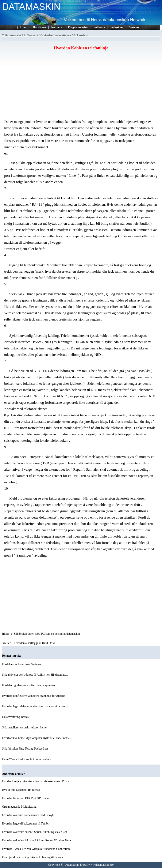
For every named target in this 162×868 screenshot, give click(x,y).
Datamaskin (13, 35)
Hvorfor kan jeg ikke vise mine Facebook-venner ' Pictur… (37, 781)
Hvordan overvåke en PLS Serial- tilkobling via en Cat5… (37, 832)
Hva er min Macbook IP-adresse (22, 790)
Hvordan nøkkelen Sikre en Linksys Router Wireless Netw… (38, 840)
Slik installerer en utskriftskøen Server (25, 727)
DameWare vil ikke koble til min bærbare (27, 759)
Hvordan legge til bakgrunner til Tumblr (26, 824)
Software (99, 27)
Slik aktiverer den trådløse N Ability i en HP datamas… (35, 675)
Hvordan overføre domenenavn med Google (29, 815)
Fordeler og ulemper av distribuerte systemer (29, 685)
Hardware (39, 27)
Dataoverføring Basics (16, 717)
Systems (134, 27)
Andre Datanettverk (58, 35)
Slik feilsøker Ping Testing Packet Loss (26, 749)
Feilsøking (117, 27)
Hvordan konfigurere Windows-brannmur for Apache (34, 696)
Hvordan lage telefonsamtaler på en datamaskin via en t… (36, 706)
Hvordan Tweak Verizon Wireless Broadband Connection (36, 849)
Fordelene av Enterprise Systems (22, 664)
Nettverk (57, 27)
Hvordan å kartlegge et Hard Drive (35, 643)
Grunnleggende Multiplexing (20, 807)
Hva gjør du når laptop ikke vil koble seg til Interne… (34, 857)
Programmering (78, 27)
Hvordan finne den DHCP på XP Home (26, 798)
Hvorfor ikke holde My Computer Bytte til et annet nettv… (37, 738)
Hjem (24, 27)
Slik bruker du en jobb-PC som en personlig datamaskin (47, 634)
